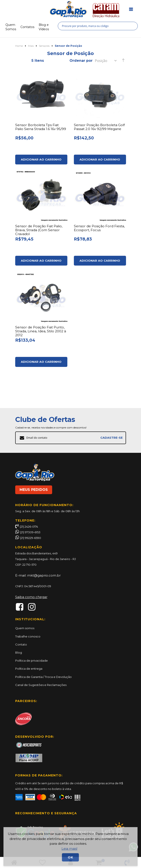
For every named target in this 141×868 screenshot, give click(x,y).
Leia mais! (69, 849)
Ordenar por (81, 60)
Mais (31, 45)
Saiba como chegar (31, 597)
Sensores (44, 45)
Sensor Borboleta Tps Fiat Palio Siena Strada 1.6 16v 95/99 (41, 126)
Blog (19, 652)
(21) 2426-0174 (27, 527)
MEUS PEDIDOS (34, 490)
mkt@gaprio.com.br (44, 575)
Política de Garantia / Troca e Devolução (43, 677)
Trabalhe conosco (28, 636)
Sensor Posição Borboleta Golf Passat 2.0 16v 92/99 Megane (96, 128)
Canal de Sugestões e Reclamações (41, 685)
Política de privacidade (32, 661)
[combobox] (98, 25)
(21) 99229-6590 (31, 538)
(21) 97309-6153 (30, 532)
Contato (21, 644)
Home (19, 45)
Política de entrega (29, 669)
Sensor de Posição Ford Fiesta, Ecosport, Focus (100, 234)
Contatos (27, 27)
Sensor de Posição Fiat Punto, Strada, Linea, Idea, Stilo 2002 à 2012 (41, 344)
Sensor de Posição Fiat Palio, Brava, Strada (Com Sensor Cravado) (40, 236)
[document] (70, 846)
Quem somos (25, 628)
